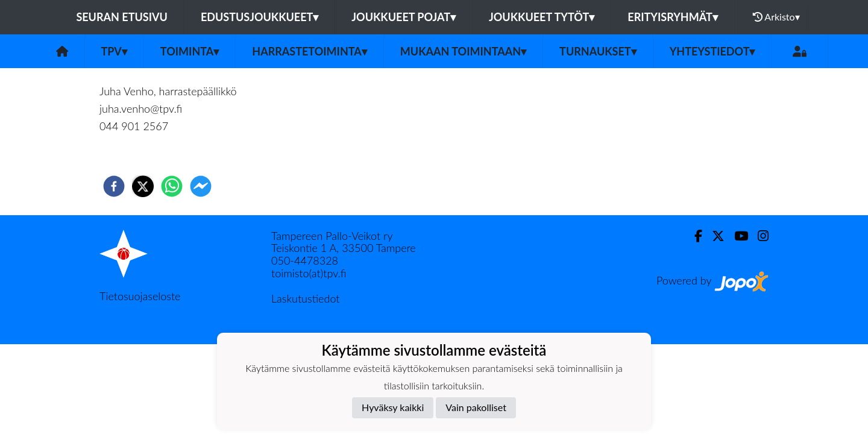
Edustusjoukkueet (259, 17)
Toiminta (190, 51)
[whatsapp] (172, 186)
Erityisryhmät (672, 17)
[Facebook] (693, 236)
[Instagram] (758, 236)
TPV (114, 51)
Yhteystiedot (712, 51)
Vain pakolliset (476, 407)
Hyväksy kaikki (393, 407)
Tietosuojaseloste (140, 296)
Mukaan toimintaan (463, 51)
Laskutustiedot (305, 298)
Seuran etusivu (122, 17)
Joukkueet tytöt (542, 17)
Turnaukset (598, 51)
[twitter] (143, 186)
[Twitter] (713, 236)
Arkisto (776, 17)
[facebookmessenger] (201, 186)
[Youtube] (736, 236)
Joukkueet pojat (404, 17)
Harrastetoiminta (310, 51)
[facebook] (114, 186)
